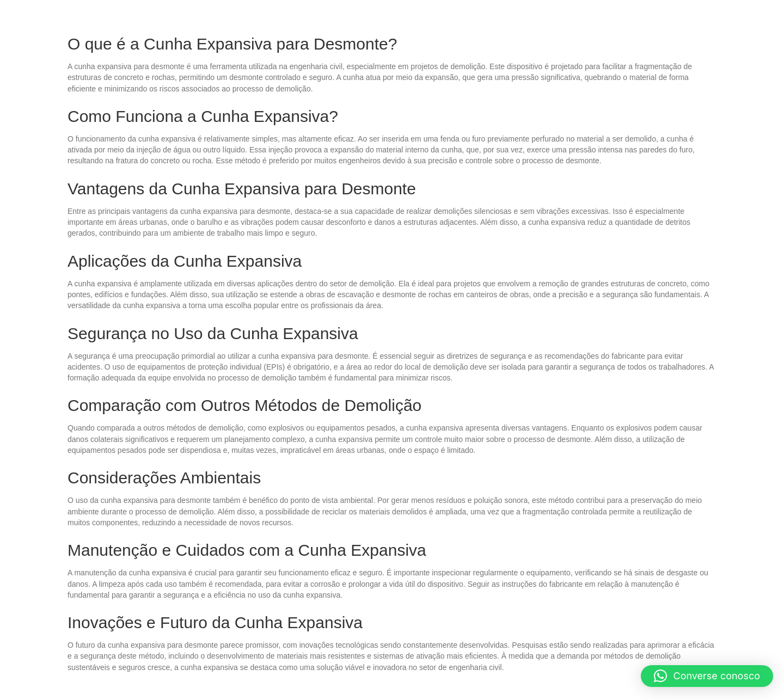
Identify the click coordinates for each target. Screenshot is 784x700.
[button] (707, 676)
